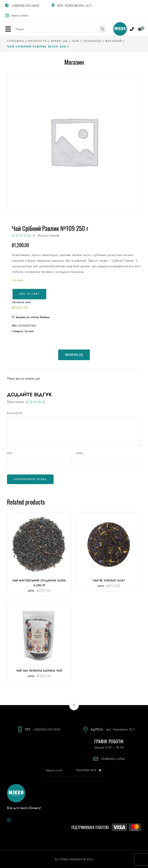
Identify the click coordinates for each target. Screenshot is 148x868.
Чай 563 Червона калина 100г (39, 671)
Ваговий (29, 331)
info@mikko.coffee (113, 759)
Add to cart (29, 294)
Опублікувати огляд (30, 479)
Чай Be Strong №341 (109, 580)
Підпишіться (89, 770)
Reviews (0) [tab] (74, 355)
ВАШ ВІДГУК (15, 413)
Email (80, 453)
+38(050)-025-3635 (22, 6)
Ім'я (10, 453)
